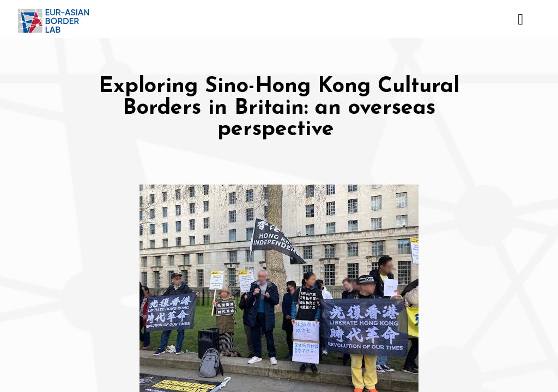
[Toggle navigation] (520, 19)
